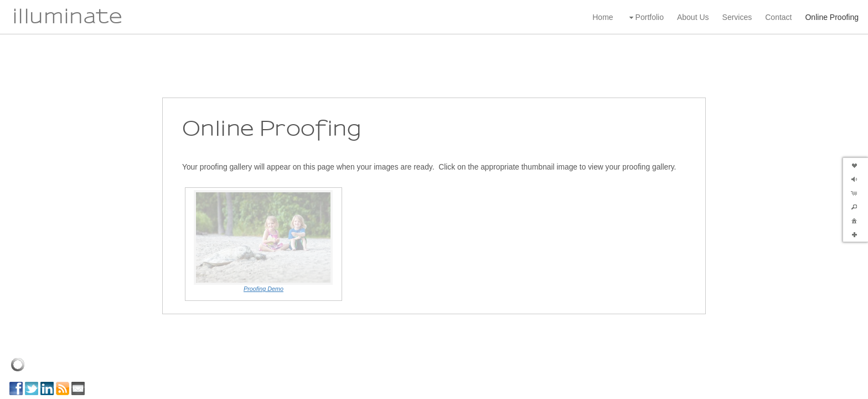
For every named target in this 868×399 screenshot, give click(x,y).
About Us (693, 17)
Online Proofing (832, 17)
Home (603, 17)
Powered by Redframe (830, 388)
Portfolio (645, 17)
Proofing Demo (263, 268)
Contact (778, 17)
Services (737, 17)
